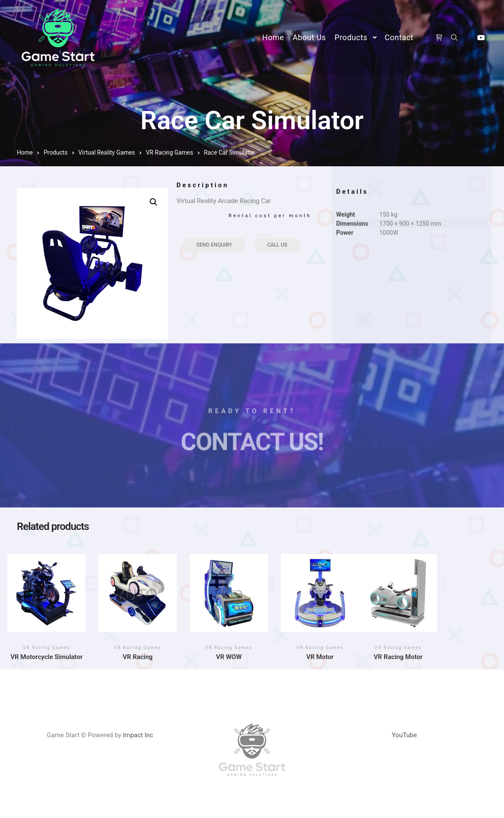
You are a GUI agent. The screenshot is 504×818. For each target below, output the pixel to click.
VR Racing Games (170, 152)
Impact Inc (138, 735)
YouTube (404, 735)
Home (25, 152)
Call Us (277, 245)
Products (55, 152)
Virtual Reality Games (107, 152)
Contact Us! (252, 452)
